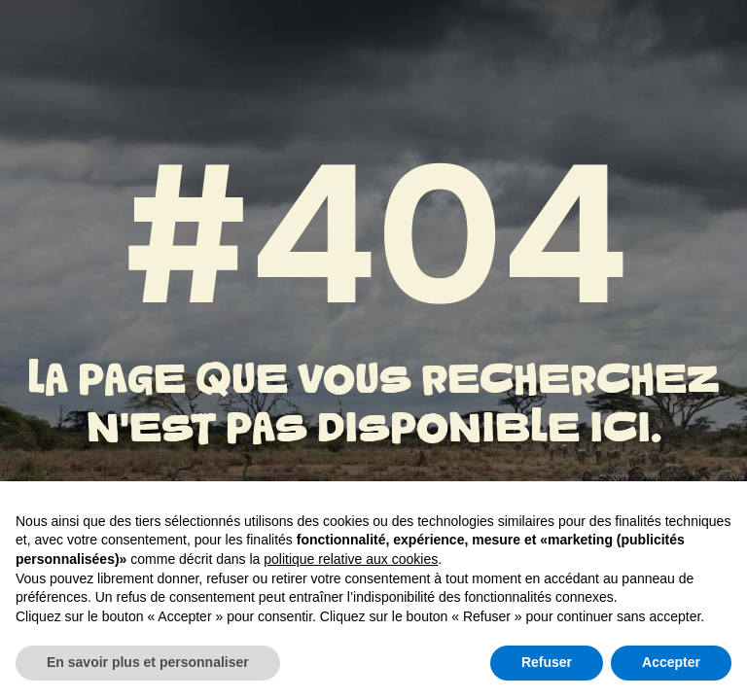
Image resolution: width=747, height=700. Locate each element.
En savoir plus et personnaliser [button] (148, 662)
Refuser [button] (547, 662)
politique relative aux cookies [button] (351, 559)
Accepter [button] (671, 662)
